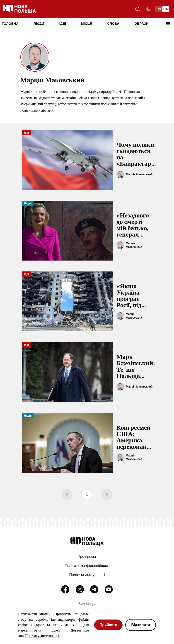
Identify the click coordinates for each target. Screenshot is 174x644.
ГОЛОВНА (10, 24)
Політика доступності (87, 575)
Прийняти (109, 625)
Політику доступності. (42, 636)
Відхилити (141, 625)
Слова (114, 24)
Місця (87, 24)
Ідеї (63, 24)
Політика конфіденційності (87, 566)
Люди (39, 24)
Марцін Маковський (139, 174)
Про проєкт (87, 557)
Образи (141, 24)
